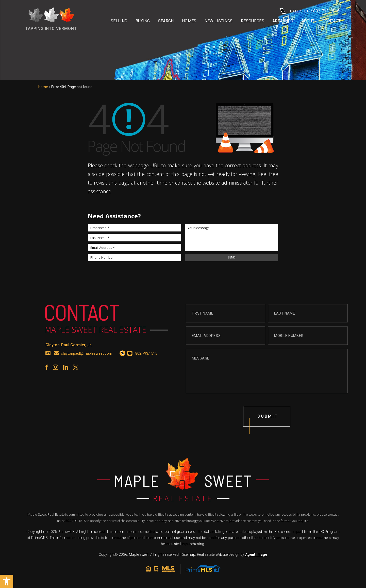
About (308, 21)
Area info (283, 21)
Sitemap (189, 554)
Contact (332, 21)
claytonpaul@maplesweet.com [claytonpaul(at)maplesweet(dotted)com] (87, 359)
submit (268, 421)
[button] (7, 581)
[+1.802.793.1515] (122, 359)
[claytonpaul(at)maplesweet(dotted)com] (57, 359)
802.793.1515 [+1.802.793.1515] (76, 521)
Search (166, 21)
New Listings (219, 21)
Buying (143, 21)
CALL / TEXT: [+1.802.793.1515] (309, 11)
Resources (253, 21)
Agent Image (256, 554)
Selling (119, 21)
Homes (189, 21)
